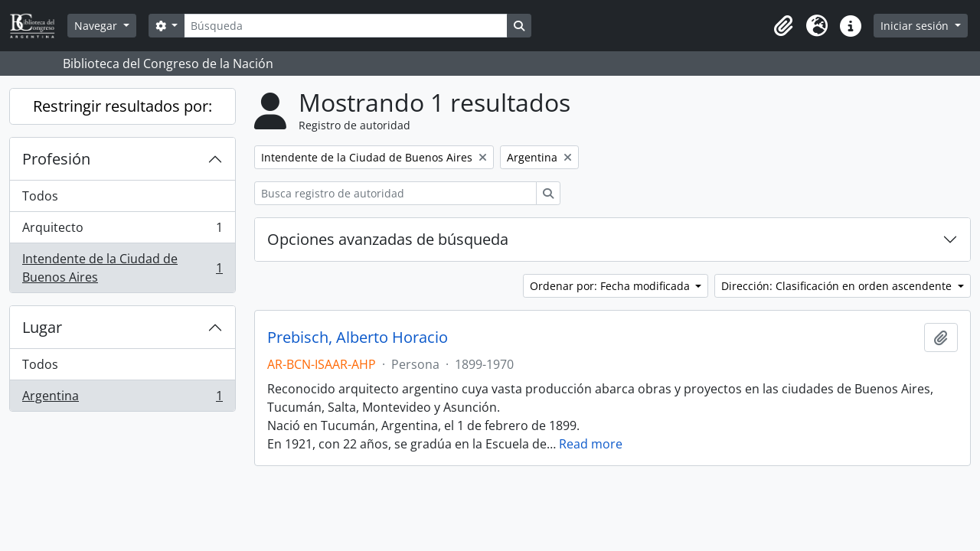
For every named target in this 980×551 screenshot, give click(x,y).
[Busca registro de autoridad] (395, 193)
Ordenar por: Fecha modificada (611, 286)
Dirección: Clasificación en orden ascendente (838, 286)
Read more (591, 444)
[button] (783, 26)
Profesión (56, 159)
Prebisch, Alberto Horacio (358, 337)
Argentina (122, 399)
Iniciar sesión (916, 26)
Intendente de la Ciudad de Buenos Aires (122, 268)
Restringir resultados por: (122, 106)
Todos (40, 196)
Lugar (42, 327)
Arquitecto (122, 231)
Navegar (97, 26)
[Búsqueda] (345, 26)
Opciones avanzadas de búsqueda (388, 239)
